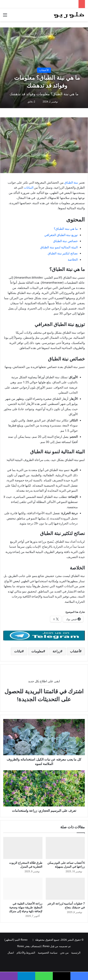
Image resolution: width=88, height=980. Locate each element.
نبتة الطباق (71, 183)
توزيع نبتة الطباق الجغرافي (61, 235)
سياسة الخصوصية (48, 953)
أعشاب (75, 651)
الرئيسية (54, 34)
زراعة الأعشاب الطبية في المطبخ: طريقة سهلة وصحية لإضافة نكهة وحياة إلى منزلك (26, 907)
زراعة (57, 651)
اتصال (11, 953)
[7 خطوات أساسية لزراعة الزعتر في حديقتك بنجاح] (65, 889)
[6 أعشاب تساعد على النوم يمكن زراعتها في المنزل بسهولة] (65, 848)
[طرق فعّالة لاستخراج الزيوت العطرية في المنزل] (23, 848)
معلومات (37, 651)
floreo (21, 946)
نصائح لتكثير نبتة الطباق (63, 253)
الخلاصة (73, 260)
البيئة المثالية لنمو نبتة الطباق (59, 247)
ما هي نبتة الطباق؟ (66, 229)
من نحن (64, 953)
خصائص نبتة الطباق (65, 241)
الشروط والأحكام (26, 953)
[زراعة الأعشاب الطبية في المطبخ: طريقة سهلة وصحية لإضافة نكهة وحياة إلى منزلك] (23, 889)
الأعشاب (32, 34)
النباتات (28, 188)
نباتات (42, 34)
